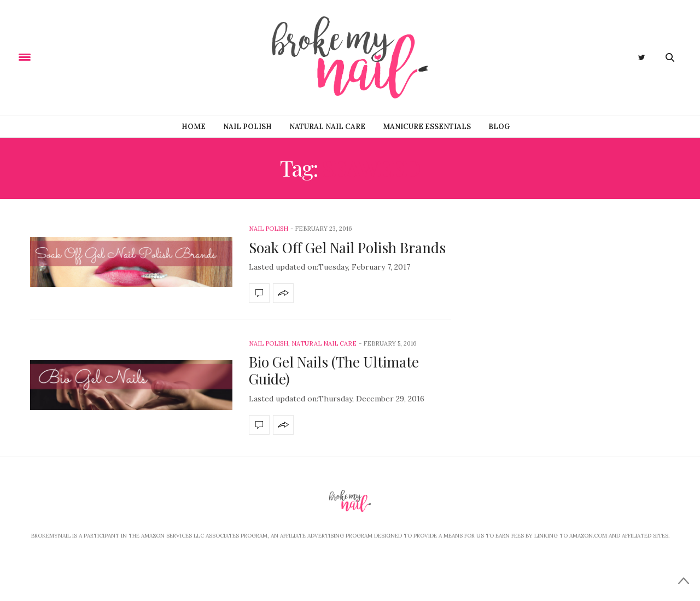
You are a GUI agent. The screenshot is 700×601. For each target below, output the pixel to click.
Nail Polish (247, 127)
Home (194, 127)
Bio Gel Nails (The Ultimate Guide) (334, 370)
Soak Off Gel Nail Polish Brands (347, 247)
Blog (499, 127)
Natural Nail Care (327, 127)
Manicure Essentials (427, 127)
